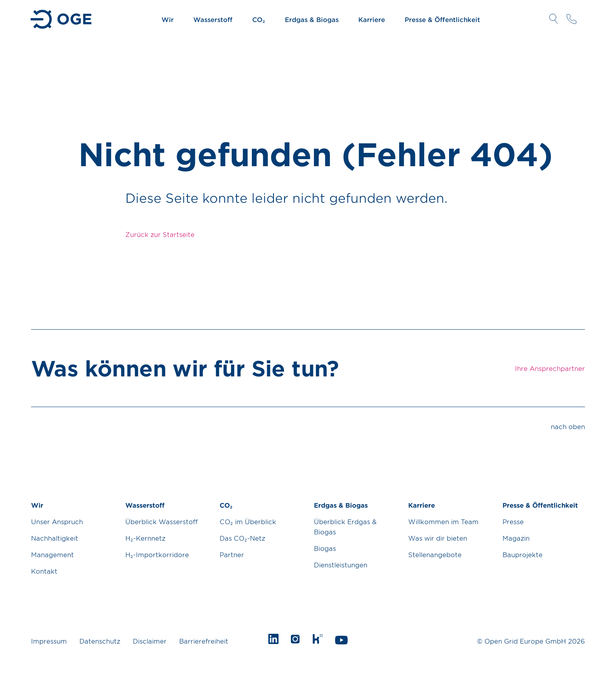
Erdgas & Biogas (312, 19)
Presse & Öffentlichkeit (442, 19)
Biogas (325, 548)
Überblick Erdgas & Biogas (345, 527)
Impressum (49, 641)
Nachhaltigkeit (55, 538)
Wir (168, 19)
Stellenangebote (435, 554)
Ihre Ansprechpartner (571, 19)
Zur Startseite (62, 19)
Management (52, 554)
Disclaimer (150, 641)
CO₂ (259, 19)
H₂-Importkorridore (157, 554)
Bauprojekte (522, 554)
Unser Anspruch (57, 521)
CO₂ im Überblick (248, 521)
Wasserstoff (213, 19)
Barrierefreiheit (204, 641)
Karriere (372, 19)
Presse (513, 521)
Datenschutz (100, 641)
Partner (232, 554)
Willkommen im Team (443, 521)
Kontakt (44, 571)
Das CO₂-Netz (242, 538)
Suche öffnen (553, 19)
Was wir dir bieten (438, 538)
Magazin (516, 538)
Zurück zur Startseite (160, 234)
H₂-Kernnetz (145, 538)
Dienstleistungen (341, 565)
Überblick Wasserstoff (161, 521)
